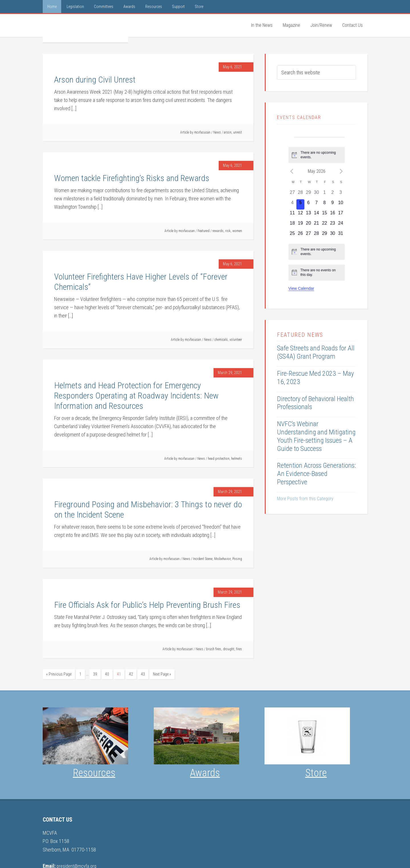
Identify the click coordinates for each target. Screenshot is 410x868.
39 (95, 674)
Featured (204, 231)
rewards (218, 231)
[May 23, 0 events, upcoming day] (333, 225)
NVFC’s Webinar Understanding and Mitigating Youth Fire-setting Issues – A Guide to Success (316, 436)
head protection (219, 459)
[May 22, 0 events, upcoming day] (325, 225)
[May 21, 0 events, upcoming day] (316, 225)
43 (143, 674)
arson (228, 132)
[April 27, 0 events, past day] (292, 194)
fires (239, 649)
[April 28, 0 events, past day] (300, 194)
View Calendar (301, 288)
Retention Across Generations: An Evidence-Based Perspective (316, 474)
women (237, 231)
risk (228, 231)
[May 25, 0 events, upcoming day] (292, 235)
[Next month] (341, 171)
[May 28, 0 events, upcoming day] (316, 235)
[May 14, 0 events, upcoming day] (316, 215)
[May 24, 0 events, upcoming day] (341, 225)
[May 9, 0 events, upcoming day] (333, 204)
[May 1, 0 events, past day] (325, 194)
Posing (237, 559)
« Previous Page (59, 674)
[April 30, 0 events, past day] (316, 194)
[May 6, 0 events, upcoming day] (308, 204)
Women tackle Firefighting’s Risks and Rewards (132, 178)
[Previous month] (292, 171)
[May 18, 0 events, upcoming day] (292, 225)
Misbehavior (222, 559)
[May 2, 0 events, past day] (333, 194)
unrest (238, 132)
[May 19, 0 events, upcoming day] (300, 225)
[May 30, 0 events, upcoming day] (333, 235)
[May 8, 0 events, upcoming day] (325, 204)
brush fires (214, 649)
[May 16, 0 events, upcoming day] (333, 215)
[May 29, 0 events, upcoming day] (325, 235)
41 (119, 674)
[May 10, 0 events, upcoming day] (341, 204)
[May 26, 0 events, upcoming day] (300, 235)
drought (229, 649)
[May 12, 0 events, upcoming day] (300, 215)
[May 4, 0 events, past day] (292, 204)
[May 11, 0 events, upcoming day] (292, 215)
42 (131, 674)
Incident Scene (203, 559)
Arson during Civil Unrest (95, 80)
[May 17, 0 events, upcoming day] (341, 215)
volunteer (236, 340)
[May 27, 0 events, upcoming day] (308, 235)
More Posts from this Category (305, 499)
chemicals (221, 340)
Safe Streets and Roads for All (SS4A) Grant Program (316, 352)
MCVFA (85, 28)
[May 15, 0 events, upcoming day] (325, 215)
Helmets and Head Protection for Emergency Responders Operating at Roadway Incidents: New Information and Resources (136, 396)
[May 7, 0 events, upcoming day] (316, 204)
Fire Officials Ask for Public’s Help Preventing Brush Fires (147, 605)
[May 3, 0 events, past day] (341, 194)
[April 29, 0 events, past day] (308, 194)
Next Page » (162, 674)
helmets (237, 459)
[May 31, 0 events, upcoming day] (341, 235)
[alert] (317, 155)
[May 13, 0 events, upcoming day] (308, 215)
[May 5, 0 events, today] (300, 204)
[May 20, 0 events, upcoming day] (308, 225)
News (217, 132)
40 (107, 674)
